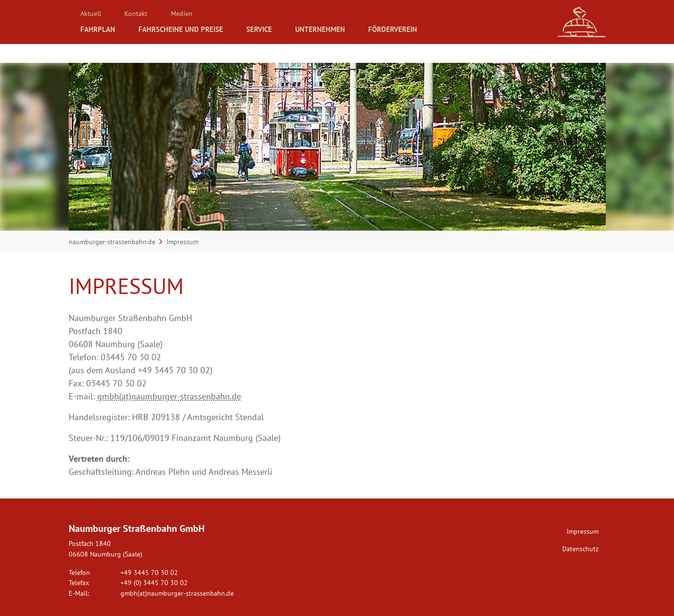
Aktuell (92, 13)
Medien (188, 13)
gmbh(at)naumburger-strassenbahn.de (169, 396)
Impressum (583, 531)
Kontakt (140, 13)
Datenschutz (580, 549)
